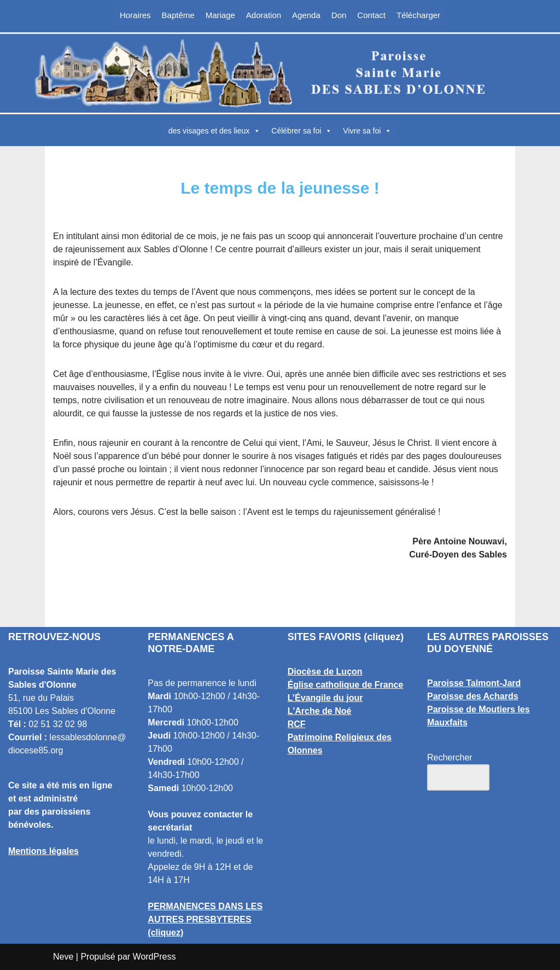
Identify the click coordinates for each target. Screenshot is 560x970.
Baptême (178, 15)
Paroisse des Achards (473, 696)
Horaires (135, 15)
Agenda (306, 15)
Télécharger (418, 15)
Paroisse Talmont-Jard (474, 683)
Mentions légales (43, 851)
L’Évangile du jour (325, 698)
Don (339, 15)
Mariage (220, 15)
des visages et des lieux (215, 131)
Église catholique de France (346, 685)
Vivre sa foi (367, 131)
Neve (63, 957)
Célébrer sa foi (302, 131)
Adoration (264, 15)
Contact (371, 15)
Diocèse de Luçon (325, 672)
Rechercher (450, 757)
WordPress (154, 957)
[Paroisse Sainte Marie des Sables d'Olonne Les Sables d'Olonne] (280, 73)
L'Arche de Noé (320, 711)
